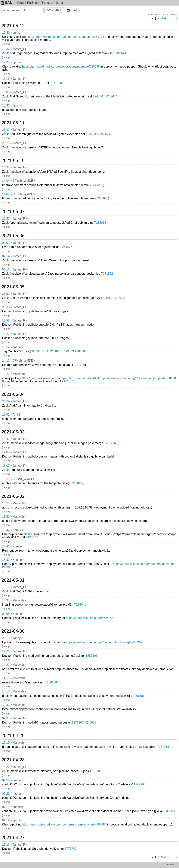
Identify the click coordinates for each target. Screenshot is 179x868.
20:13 (6, 638)
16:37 (6, 219)
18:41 (6, 546)
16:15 (6, 79)
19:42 (6, 439)
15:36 (6, 105)
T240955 (90, 722)
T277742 (71, 849)
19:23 (6, 62)
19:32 (6, 49)
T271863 (106, 298)
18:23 (6, 334)
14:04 (6, 181)
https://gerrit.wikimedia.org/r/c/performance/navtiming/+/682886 (64, 824)
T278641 (80, 605)
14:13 (6, 691)
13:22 (6, 374)
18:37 (6, 560)
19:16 (6, 845)
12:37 (6, 705)
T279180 (96, 771)
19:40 (6, 33)
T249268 (139, 784)
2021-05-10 (13, 160)
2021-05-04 (13, 394)
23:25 (6, 143)
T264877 (66, 247)
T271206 (97, 185)
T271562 (107, 274)
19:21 (6, 651)
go (74, 10)
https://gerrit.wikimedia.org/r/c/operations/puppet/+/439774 (65, 37)
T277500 (56, 83)
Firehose (46, 3)
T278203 (78, 722)
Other (59, 3)
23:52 (6, 294)
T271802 (77, 483)
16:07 (6, 466)
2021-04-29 (13, 736)
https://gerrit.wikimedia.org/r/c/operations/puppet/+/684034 (60, 378)
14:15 (6, 678)
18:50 (6, 517)
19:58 (6, 320)
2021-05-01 (13, 580)
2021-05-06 (13, 236)
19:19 (6, 587)
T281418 (163, 747)
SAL (6, 3)
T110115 (69, 381)
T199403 (68, 351)
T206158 (51, 682)
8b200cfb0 (39, 351)
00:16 (6, 269)
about (171, 864)
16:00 (6, 92)
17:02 (6, 415)
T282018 (100, 223)
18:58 (6, 503)
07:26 (6, 780)
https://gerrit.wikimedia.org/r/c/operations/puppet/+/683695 (61, 67)
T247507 (99, 96)
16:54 (6, 347)
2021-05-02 (13, 496)
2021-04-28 (13, 760)
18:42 (6, 530)
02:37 (6, 718)
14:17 (6, 361)
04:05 (6, 614)
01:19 (6, 820)
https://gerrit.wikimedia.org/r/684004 (90, 618)
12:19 (6, 743)
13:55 (6, 479)
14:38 (6, 167)
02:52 (6, 243)
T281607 (81, 351)
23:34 (6, 401)
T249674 (120, 53)
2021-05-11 (13, 123)
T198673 (32, 537)
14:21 (6, 665)
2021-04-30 (13, 631)
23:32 (6, 130)
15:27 (6, 767)
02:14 (6, 256)
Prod (20, 3)
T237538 (92, 134)
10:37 (6, 600)
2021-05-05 (13, 287)
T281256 (110, 443)
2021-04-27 (13, 838)
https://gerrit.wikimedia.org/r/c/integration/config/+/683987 (104, 642)
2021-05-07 (13, 211)
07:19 (6, 807)
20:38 (6, 307)
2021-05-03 (13, 432)
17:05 (6, 452)
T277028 (102, 198)
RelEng (32, 3)
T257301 (92, 656)
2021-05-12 (13, 26)
